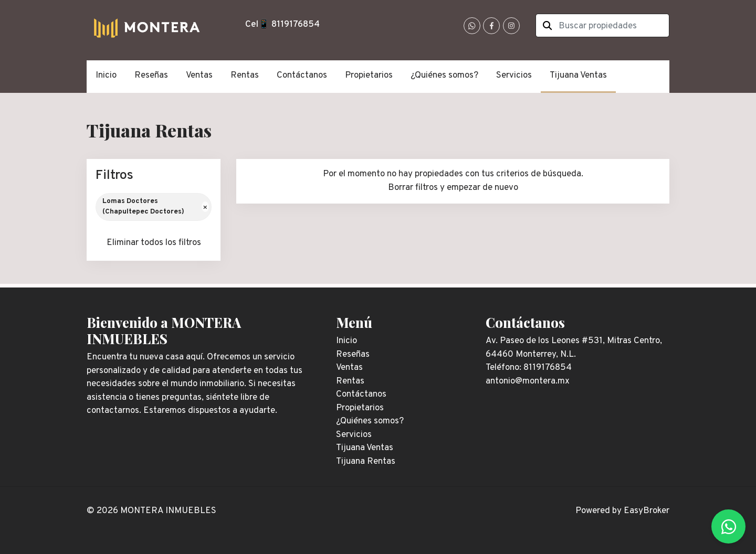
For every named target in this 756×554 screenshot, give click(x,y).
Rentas (245, 76)
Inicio (106, 76)
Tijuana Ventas (578, 76)
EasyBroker (647, 511)
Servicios (514, 76)
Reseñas (151, 76)
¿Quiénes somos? (444, 76)
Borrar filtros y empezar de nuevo (453, 188)
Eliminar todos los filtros (154, 243)
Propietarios (369, 76)
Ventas (199, 76)
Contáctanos (302, 76)
